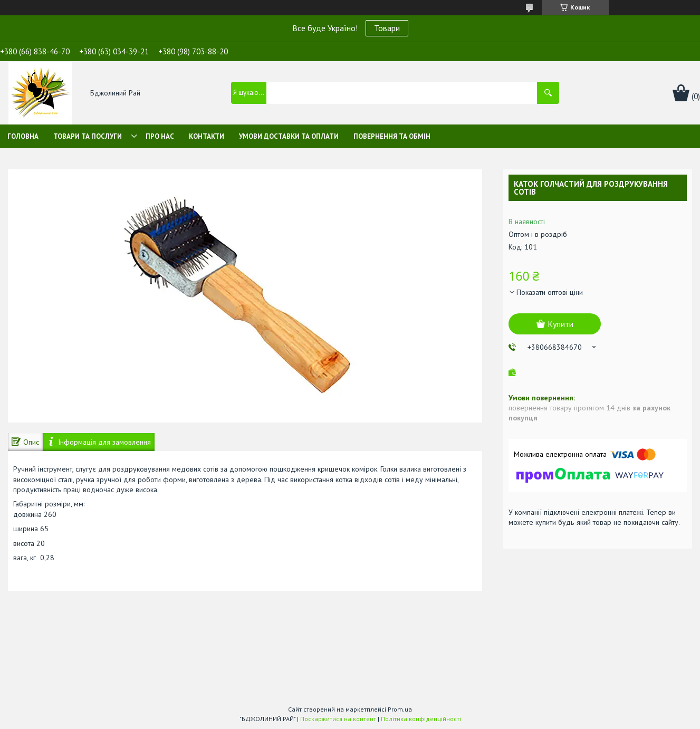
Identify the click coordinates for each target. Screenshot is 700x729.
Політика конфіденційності (421, 719)
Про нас (160, 136)
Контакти (207, 136)
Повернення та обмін (392, 136)
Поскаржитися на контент (338, 719)
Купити (560, 324)
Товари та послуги (88, 136)
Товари (387, 28)
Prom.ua (400, 709)
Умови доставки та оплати (289, 136)
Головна (23, 136)
